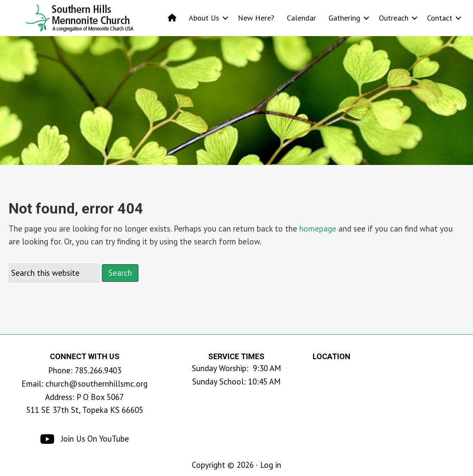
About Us (204, 18)
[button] (225, 18)
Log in (271, 465)
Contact (440, 18)
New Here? (256, 18)
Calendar (301, 18)
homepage (318, 229)
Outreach (394, 18)
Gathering (344, 18)
